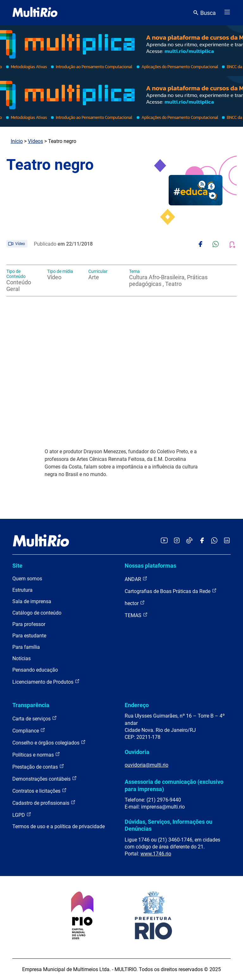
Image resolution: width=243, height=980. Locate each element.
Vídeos (35, 141)
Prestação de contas (38, 767)
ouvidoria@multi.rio (146, 765)
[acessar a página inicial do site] (35, 13)
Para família (26, 647)
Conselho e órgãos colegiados (49, 742)
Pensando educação (35, 670)
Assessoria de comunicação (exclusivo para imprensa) (174, 785)
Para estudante (29, 636)
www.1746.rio (156, 854)
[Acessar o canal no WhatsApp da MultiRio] (214, 541)
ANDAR (136, 579)
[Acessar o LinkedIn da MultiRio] (227, 541)
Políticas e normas (36, 754)
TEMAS (136, 615)
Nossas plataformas (150, 566)
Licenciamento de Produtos (46, 682)
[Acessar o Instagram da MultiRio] (177, 541)
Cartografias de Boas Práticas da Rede (171, 591)
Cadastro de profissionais (44, 803)
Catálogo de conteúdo (37, 613)
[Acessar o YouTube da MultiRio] (164, 541)
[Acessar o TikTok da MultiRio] (189, 541)
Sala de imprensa (32, 601)
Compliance (29, 730)
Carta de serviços (35, 718)
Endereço (137, 705)
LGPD (22, 815)
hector (135, 603)
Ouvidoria (137, 752)
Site (17, 566)
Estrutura (22, 590)
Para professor (29, 624)
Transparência (31, 705)
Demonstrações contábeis (45, 779)
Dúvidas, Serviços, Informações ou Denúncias (168, 825)
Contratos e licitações (40, 791)
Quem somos (27, 579)
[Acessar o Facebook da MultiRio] (202, 541)
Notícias (22, 658)
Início (17, 141)
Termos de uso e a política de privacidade (59, 826)
